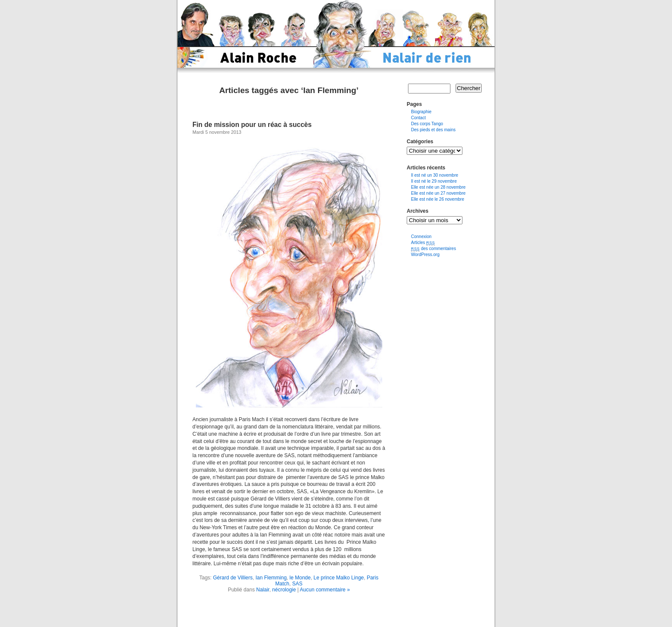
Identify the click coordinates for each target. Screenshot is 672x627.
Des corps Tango (427, 124)
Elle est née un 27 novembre (438, 193)
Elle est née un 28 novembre (438, 187)
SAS (297, 584)
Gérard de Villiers (233, 578)
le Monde (300, 578)
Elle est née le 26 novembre (438, 199)
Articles (423, 243)
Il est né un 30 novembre (435, 175)
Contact (418, 118)
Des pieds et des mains (433, 130)
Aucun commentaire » (325, 590)
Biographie (421, 112)
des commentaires (433, 249)
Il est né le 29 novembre (434, 181)
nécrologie (284, 590)
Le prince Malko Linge (339, 578)
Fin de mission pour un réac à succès (252, 125)
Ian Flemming (271, 578)
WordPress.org (425, 255)
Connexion (421, 237)
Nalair (263, 590)
